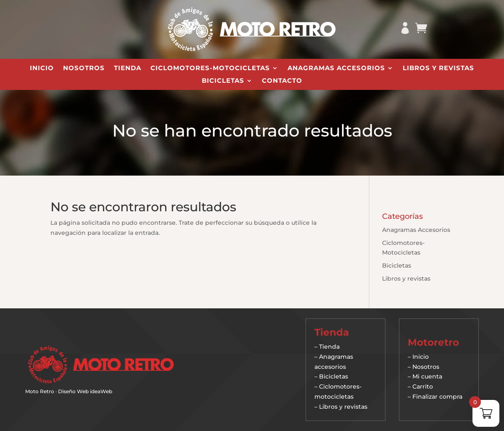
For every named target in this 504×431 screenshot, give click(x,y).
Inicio (42, 68)
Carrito (423, 386)
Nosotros (84, 68)
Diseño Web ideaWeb (85, 391)
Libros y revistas (438, 68)
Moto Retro (40, 391)
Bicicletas (223, 81)
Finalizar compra (437, 397)
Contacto (282, 81)
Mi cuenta (427, 376)
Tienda (128, 68)
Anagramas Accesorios (336, 68)
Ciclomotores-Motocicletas (210, 68)
